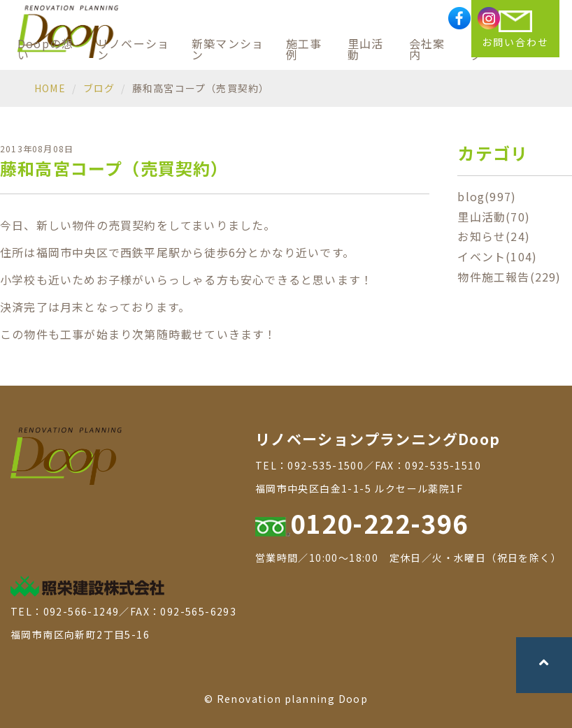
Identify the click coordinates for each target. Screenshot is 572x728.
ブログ (99, 88)
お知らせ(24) (494, 236)
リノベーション (133, 49)
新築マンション (228, 49)
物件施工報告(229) (509, 277)
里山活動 (366, 49)
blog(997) (487, 196)
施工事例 (304, 49)
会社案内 (427, 49)
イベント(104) (497, 256)
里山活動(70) (494, 217)
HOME (50, 88)
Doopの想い (45, 49)
